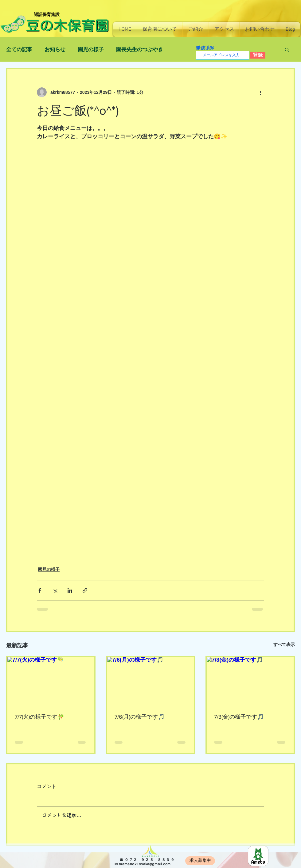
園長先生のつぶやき (140, 50)
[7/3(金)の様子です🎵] (250, 681)
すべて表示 (284, 644)
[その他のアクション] (260, 92)
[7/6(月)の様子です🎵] (151, 681)
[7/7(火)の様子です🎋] (51, 681)
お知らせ (55, 50)
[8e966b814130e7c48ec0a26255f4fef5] (258, 856)
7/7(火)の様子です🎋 (39, 717)
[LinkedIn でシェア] (70, 590)
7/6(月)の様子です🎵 (140, 717)
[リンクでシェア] (85, 590)
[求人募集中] (200, 861)
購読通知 (205, 48)
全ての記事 (19, 50)
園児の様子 (91, 50)
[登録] (258, 55)
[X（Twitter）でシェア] (55, 590)
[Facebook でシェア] (40, 590)
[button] (160, 29)
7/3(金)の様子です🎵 (239, 717)
